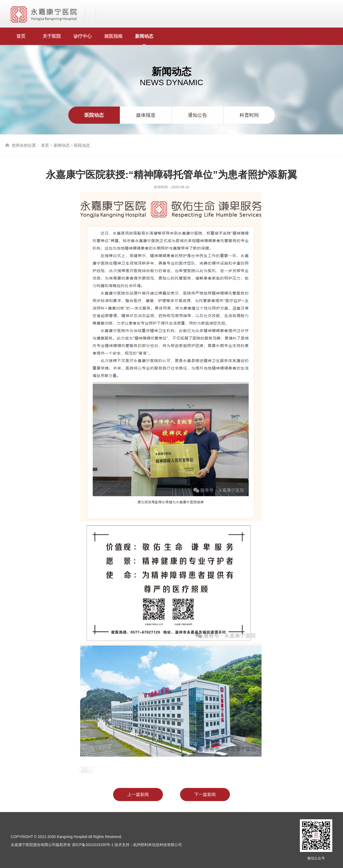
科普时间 (249, 115)
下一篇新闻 (206, 795)
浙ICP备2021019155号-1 (93, 845)
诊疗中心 (83, 36)
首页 (21, 36)
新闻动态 (144, 36)
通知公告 (197, 115)
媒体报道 (146, 115)
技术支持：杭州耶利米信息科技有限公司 (148, 845)
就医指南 (113, 36)
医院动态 (94, 115)
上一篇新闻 (137, 795)
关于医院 (52, 36)
